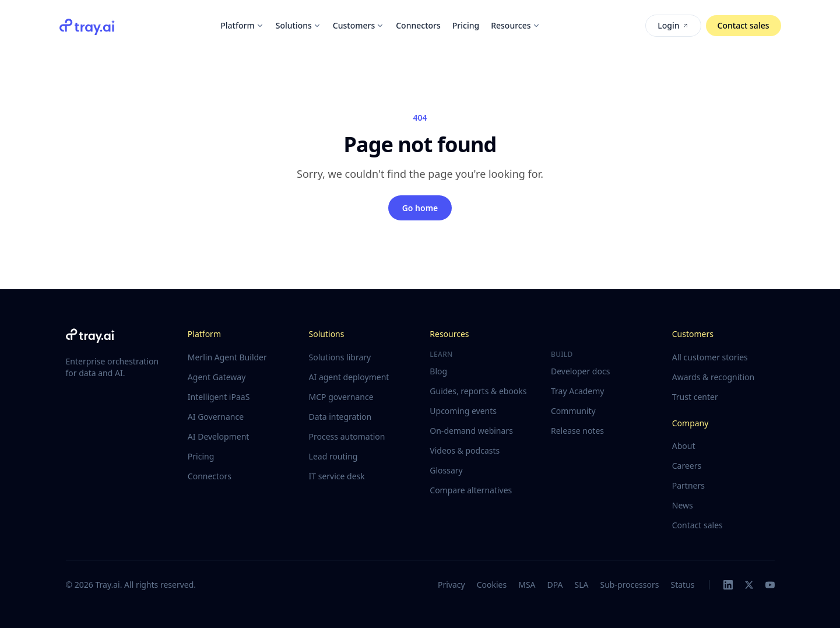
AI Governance (216, 417)
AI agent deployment (349, 377)
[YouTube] (770, 585)
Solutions (298, 25)
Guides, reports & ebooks (478, 391)
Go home (420, 208)
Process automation (347, 436)
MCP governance (341, 397)
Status (682, 585)
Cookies (492, 585)
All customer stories (710, 357)
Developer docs (580, 371)
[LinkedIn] (728, 585)
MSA (527, 585)
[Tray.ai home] (87, 26)
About (684, 446)
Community (573, 411)
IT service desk (337, 476)
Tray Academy (577, 391)
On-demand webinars (471, 431)
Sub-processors (629, 585)
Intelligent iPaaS (219, 397)
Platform (242, 25)
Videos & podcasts (465, 450)
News (683, 505)
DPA (555, 585)
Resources (515, 25)
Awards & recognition (713, 377)
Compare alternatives (471, 490)
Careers (687, 466)
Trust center (695, 397)
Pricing (466, 25)
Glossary (446, 470)
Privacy (451, 585)
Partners (688, 485)
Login (673, 25)
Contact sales (744, 25)
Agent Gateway (217, 377)
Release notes (577, 431)
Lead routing (333, 456)
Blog (438, 371)
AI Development (219, 436)
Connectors (418, 25)
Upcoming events (463, 411)
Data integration (340, 417)
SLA (581, 585)
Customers (359, 25)
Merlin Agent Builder (227, 357)
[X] (749, 585)
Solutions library (340, 357)
